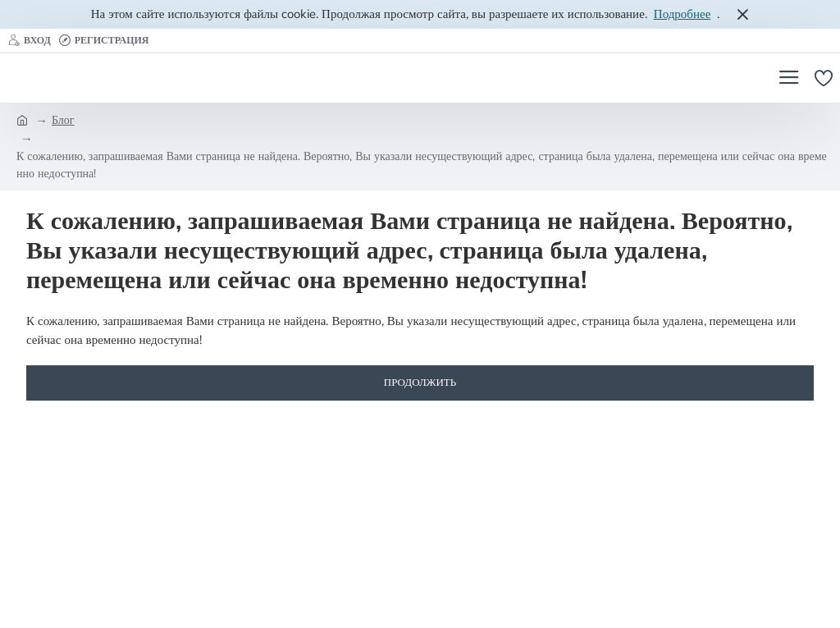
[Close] (742, 14)
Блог (63, 120)
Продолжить (420, 383)
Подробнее (682, 14)
